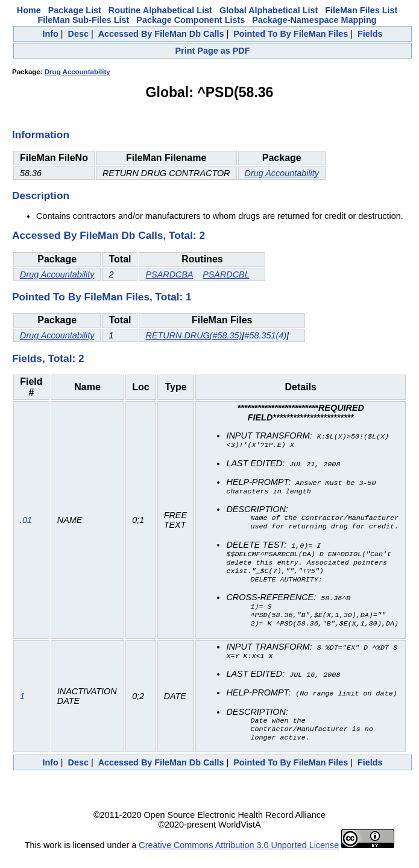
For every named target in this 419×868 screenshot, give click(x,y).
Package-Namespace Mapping (314, 20)
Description (41, 195)
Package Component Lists (191, 20)
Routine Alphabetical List (160, 10)
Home (29, 10)
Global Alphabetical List (269, 10)
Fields (370, 34)
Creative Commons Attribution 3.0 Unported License (239, 858)
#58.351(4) (265, 335)
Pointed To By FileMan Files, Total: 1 (102, 297)
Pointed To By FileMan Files (291, 34)
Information (41, 135)
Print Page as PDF (213, 51)
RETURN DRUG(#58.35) (194, 335)
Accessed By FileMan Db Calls (161, 34)
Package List (75, 10)
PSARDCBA (169, 274)
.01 (26, 525)
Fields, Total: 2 (48, 358)
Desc (78, 34)
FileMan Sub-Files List (83, 20)
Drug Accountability (77, 72)
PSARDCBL (226, 274)
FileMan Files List (361, 10)
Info (50, 34)
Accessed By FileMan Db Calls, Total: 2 (109, 235)
